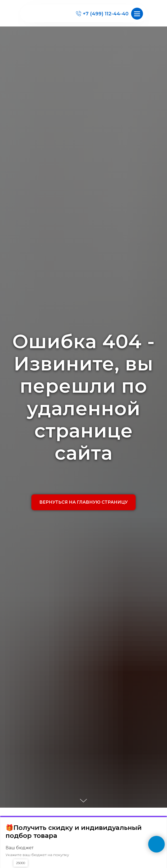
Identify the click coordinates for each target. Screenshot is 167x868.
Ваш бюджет (20, 848)
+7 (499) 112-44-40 (106, 14)
